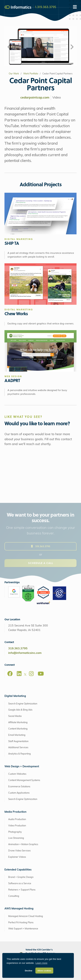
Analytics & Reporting (19, 754)
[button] (9, 47)
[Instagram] (31, 674)
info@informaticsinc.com (25, 653)
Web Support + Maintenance (23, 929)
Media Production (15, 812)
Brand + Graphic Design (21, 877)
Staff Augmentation (18, 741)
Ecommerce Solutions (19, 787)
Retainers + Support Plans (22, 890)
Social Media (15, 716)
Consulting (14, 896)
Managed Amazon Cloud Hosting (26, 916)
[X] (25, 675)
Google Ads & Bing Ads (20, 710)
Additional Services (18, 748)
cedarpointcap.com (35, 98)
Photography (15, 832)
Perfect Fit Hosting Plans (21, 923)
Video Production (17, 826)
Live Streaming (16, 838)
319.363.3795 (18, 649)
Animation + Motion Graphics (23, 844)
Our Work (14, 74)
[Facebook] (10, 674)
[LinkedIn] (19, 674)
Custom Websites (17, 774)
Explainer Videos (17, 857)
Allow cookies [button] (44, 971)
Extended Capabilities (18, 870)
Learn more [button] (41, 963)
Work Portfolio (31, 74)
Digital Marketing (15, 696)
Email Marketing (17, 735)
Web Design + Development (22, 767)
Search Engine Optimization (23, 704)
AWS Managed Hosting (19, 909)
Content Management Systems (24, 780)
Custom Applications (19, 793)
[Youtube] (41, 674)
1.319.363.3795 (46, 7)
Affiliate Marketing (18, 723)
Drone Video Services (19, 851)
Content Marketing (18, 729)
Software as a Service (20, 884)
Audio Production (17, 819)
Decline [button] (29, 971)
